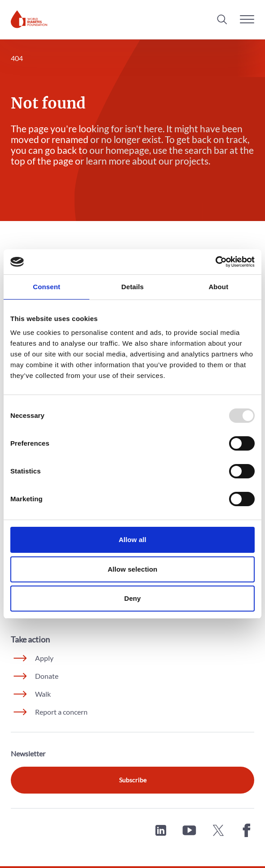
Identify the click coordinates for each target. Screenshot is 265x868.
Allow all (132, 540)
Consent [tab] (46, 287)
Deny (132, 598)
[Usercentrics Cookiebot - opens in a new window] (215, 262)
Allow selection (133, 569)
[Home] (29, 19)
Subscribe (133, 780)
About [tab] (218, 287)
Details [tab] (132, 287)
